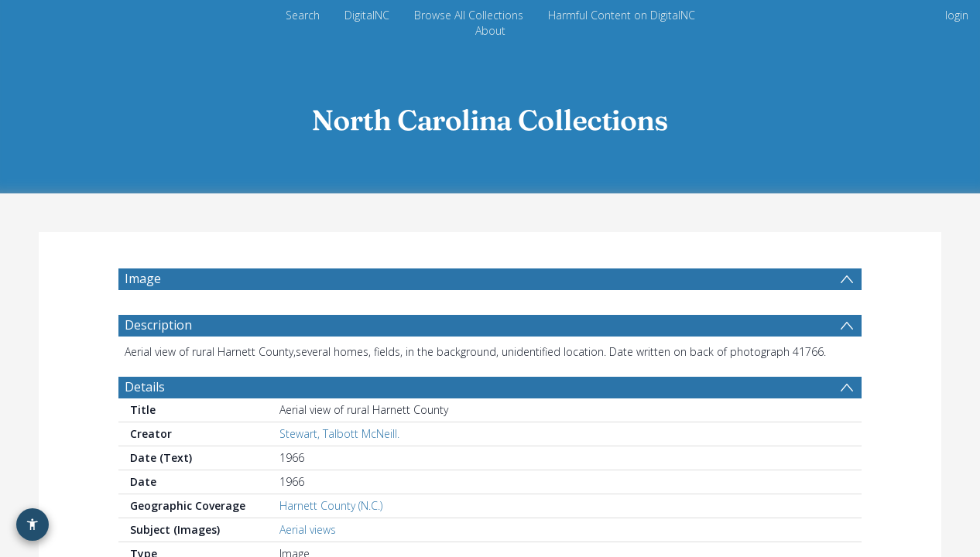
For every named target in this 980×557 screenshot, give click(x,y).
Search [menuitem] (303, 15)
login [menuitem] (957, 15)
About (490, 31)
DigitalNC (367, 15)
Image (143, 278)
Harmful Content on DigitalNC (622, 15)
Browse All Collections (469, 15)
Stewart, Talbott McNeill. (339, 471)
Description (158, 362)
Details (145, 424)
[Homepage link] (490, 116)
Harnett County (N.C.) (331, 543)
